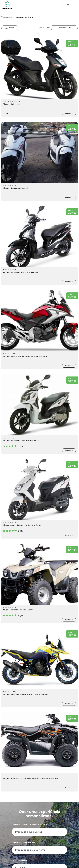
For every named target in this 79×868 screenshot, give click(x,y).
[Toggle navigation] (75, 5)
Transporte (7, 17)
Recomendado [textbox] (64, 28)
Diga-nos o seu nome (24, 843)
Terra (5, 102)
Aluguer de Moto (15, 102)
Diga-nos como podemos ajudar (30, 824)
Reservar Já (69, 113)
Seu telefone (20, 861)
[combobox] (64, 28)
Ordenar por (44, 28)
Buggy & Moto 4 (22, 776)
